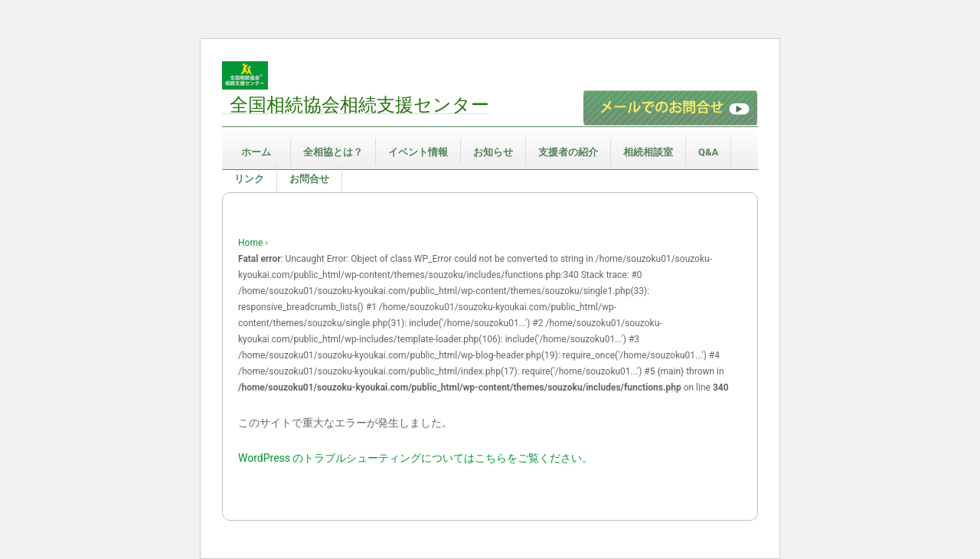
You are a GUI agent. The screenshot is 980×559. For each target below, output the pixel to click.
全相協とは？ (333, 152)
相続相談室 (648, 152)
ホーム (256, 152)
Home (250, 243)
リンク (249, 179)
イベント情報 (418, 152)
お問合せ (309, 179)
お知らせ (493, 152)
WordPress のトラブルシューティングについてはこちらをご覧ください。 (416, 458)
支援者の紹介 (568, 152)
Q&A (708, 152)
